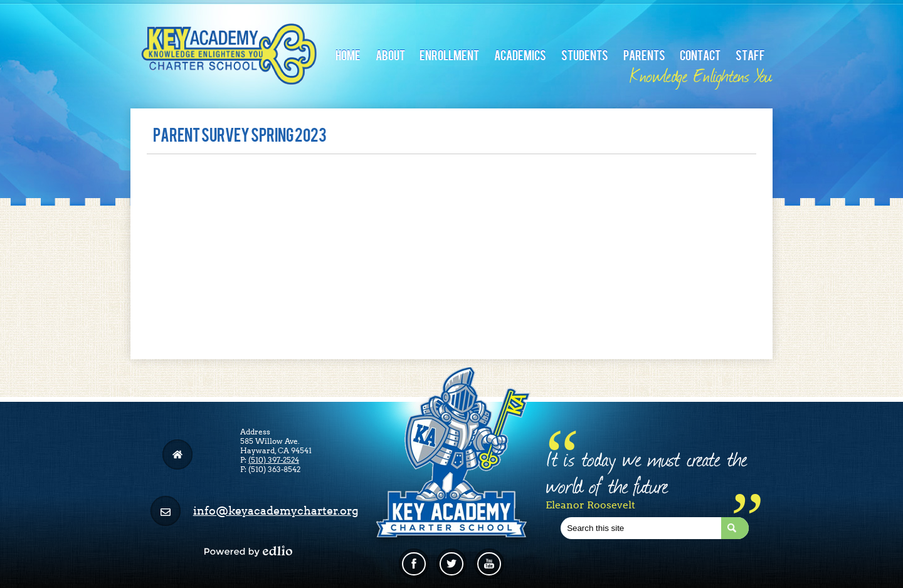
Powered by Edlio (248, 551)
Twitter (451, 569)
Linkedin (489, 569)
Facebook (414, 569)
